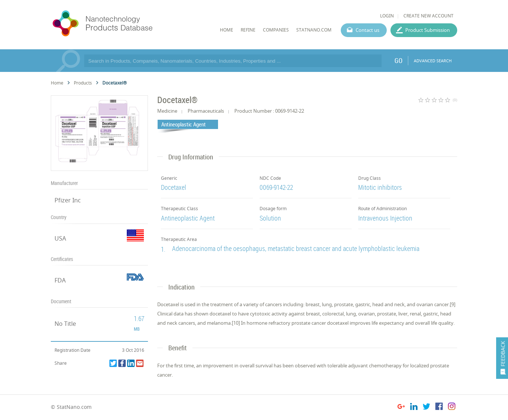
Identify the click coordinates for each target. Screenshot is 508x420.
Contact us (367, 30)
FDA (60, 280)
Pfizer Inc (68, 200)
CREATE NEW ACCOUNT (428, 16)
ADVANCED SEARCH (433, 61)
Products (83, 83)
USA (60, 238)
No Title (65, 324)
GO (398, 60)
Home (57, 83)
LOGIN (387, 16)
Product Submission (428, 30)
